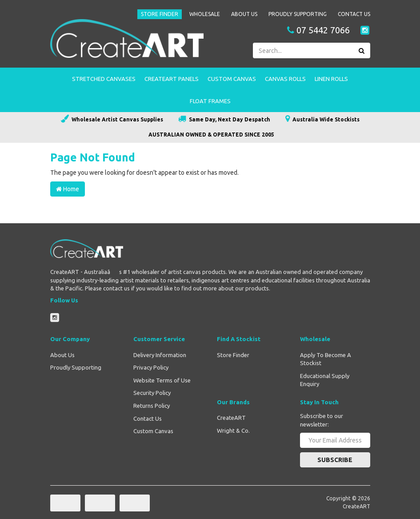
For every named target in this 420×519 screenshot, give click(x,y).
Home (68, 189)
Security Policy (152, 393)
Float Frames (210, 101)
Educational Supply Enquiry (325, 380)
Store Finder (160, 14)
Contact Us (354, 14)
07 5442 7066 (318, 30)
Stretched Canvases (104, 79)
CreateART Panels (172, 79)
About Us (244, 14)
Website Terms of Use (162, 380)
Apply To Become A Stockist (326, 359)
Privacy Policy (151, 367)
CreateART (231, 418)
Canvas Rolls (285, 79)
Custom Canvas (232, 79)
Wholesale (205, 14)
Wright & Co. (233, 430)
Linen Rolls (331, 79)
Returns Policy (152, 406)
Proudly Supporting (298, 14)
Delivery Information (160, 355)
